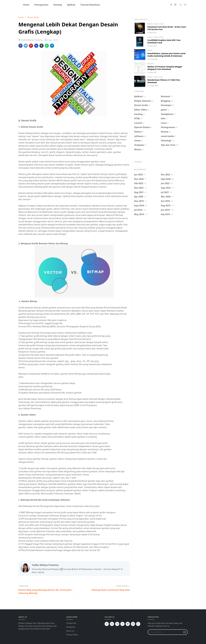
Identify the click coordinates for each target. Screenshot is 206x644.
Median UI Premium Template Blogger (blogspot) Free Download (165, 68)
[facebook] (171, 5)
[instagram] (175, 5)
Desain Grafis (159, 24)
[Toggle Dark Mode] (181, 5)
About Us (70, 631)
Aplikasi (150, 24)
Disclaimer (71, 627)
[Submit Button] (184, 632)
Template (151, 64)
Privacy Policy (72, 635)
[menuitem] (26, 5)
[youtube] (117, 624)
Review (150, 50)
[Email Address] (165, 632)
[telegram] (107, 624)
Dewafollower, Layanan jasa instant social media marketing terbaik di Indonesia (166, 55)
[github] (138, 624)
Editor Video (158, 77)
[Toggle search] (185, 5)
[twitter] (128, 624)
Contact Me (71, 623)
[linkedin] (112, 624)
